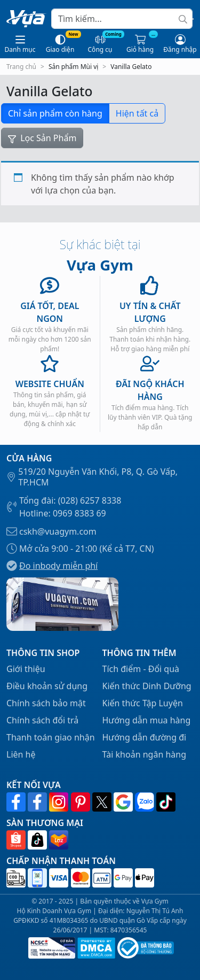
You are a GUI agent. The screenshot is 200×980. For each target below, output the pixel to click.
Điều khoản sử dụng (47, 686)
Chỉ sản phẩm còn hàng (55, 113)
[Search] (122, 19)
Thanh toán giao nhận (51, 737)
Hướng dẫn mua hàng (147, 720)
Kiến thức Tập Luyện (143, 703)
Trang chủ (21, 67)
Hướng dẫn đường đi (145, 737)
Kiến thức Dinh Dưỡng (147, 686)
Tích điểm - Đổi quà (141, 669)
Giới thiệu (26, 669)
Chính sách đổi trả (42, 720)
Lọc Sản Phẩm (42, 138)
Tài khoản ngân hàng (145, 754)
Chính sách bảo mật (46, 703)
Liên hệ (21, 754)
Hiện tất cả (137, 113)
